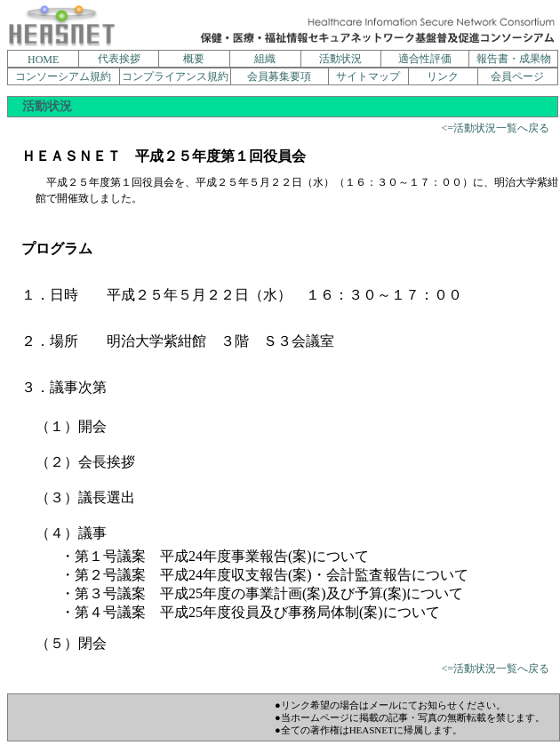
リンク (443, 76)
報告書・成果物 (514, 59)
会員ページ (517, 76)
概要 (194, 59)
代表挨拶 (119, 59)
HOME (43, 60)
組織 (265, 59)
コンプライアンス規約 (175, 76)
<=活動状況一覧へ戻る (495, 128)
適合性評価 (425, 59)
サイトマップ (368, 76)
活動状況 (340, 59)
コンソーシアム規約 (63, 76)
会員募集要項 (279, 76)
